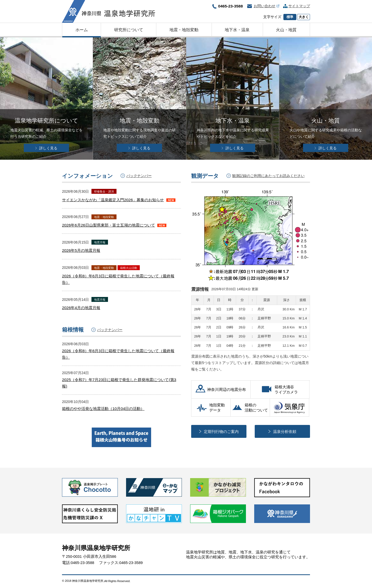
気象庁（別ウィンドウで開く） (289, 408)
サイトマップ (299, 6)
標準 (290, 17)
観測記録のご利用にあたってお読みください (268, 176)
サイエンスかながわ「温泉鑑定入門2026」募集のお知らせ (113, 200)
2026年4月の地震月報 (81, 308)
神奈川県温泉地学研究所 (109, 11)
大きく (304, 17)
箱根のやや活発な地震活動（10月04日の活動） (103, 409)
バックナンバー (139, 176)
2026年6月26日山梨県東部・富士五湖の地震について (109, 225)
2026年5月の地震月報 (81, 250)
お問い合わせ (266, 6)
